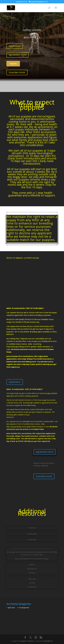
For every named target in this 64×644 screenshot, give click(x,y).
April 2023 (11, 608)
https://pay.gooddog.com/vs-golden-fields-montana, (25, 427)
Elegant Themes (27, 641)
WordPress (48, 641)
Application (15, 46)
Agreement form (18, 55)
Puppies (13, 64)
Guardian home (17, 72)
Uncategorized (24, 608)
